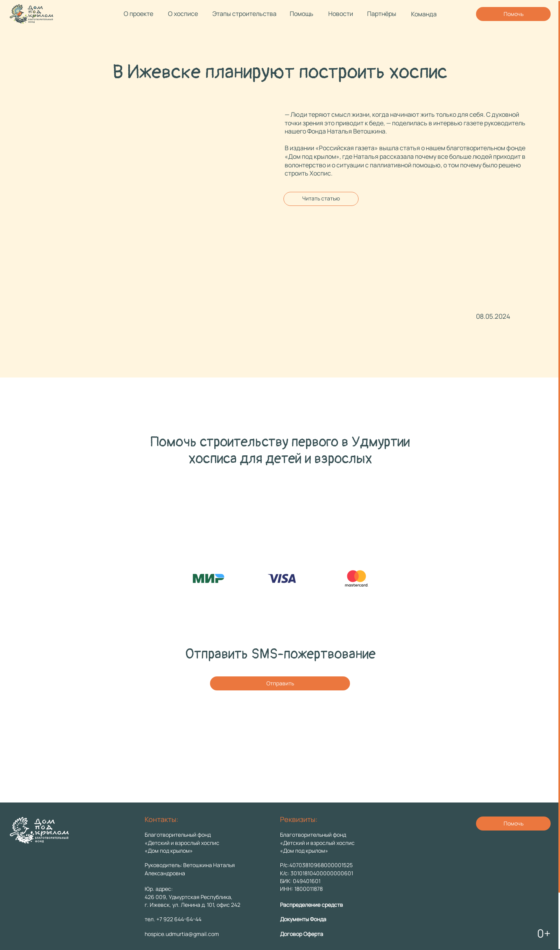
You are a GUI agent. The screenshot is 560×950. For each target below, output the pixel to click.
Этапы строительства (244, 14)
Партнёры (382, 14)
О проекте (138, 14)
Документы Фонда (303, 919)
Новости (341, 14)
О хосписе (183, 14)
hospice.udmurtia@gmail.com (182, 934)
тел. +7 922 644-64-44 (173, 919)
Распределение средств (311, 905)
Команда (424, 14)
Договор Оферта (302, 934)
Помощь (302, 14)
